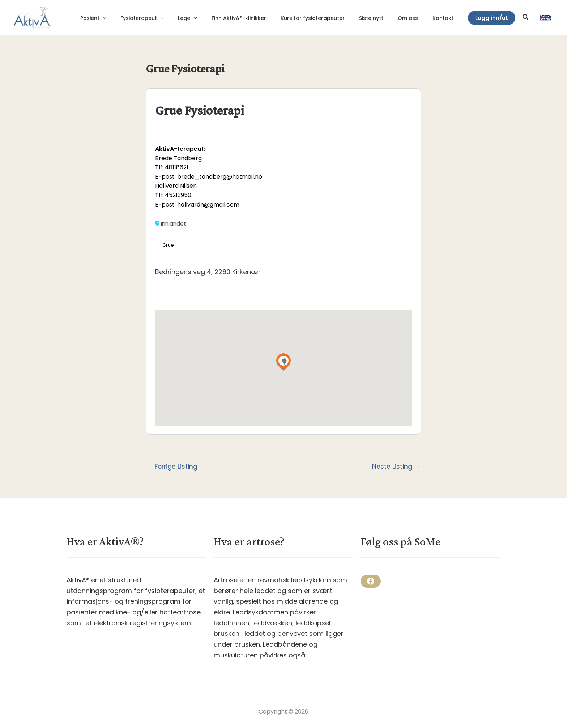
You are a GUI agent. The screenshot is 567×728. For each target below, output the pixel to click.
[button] (492, 18)
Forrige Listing (173, 467)
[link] (545, 18)
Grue (168, 245)
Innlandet (172, 223)
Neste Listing (396, 467)
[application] (135, 18)
